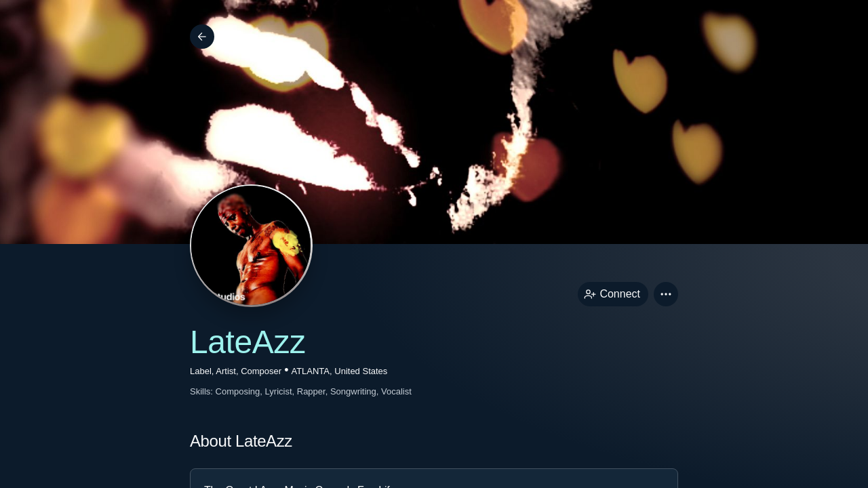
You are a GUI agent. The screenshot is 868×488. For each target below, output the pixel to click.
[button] (666, 294)
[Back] (202, 37)
